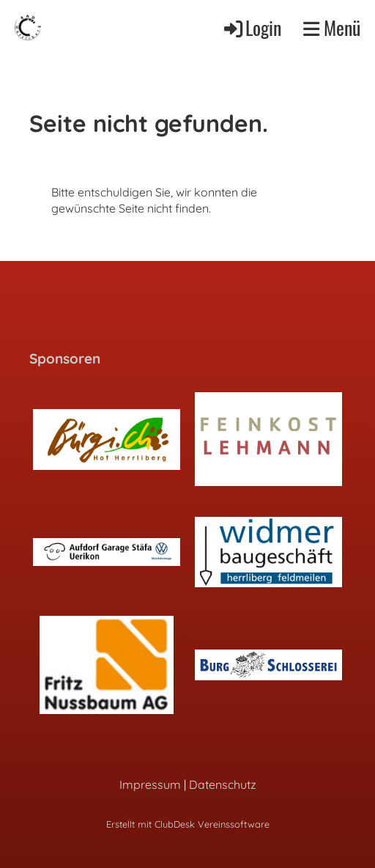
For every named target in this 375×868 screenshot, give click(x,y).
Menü (332, 28)
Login (252, 27)
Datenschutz (223, 784)
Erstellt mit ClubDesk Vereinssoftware (188, 824)
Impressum (150, 784)
